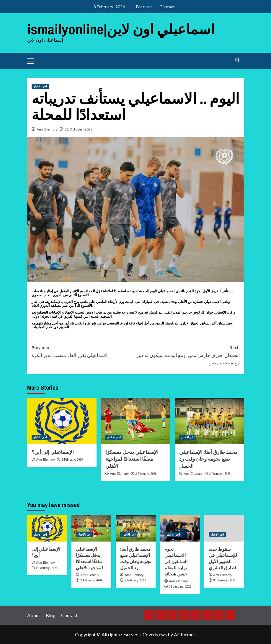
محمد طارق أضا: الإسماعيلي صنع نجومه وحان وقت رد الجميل (208, 459)
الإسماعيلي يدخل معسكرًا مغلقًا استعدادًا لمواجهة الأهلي (132, 459)
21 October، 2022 (79, 129)
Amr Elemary (47, 129)
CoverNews (155, 634)
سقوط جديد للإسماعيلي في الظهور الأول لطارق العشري (223, 558)
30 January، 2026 (225, 580)
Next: (188, 356)
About (34, 615)
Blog (51, 615)
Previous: (84, 352)
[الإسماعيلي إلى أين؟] (62, 421)
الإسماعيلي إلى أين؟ (53, 452)
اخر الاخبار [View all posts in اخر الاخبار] (40, 86)
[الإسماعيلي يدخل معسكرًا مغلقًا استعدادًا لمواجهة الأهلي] (136, 421)
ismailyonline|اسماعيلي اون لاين (121, 29)
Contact (167, 7)
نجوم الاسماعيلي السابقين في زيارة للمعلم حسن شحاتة (176, 561)
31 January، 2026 (180, 586)
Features (144, 7)
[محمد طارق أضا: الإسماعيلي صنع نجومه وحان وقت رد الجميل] (209, 421)
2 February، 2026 (72, 459)
